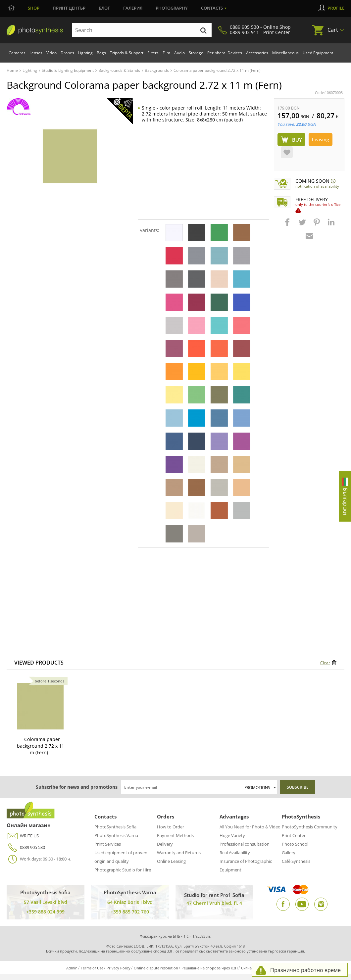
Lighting (85, 53)
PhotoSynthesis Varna (116, 835)
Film (166, 53)
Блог (104, 8)
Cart (333, 30)
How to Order (171, 827)
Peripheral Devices (225, 53)
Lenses (36, 53)
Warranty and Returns (179, 853)
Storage (196, 53)
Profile (336, 8)
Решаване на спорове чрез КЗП (210, 968)
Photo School (295, 844)
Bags (101, 53)
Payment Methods (175, 835)
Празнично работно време (305, 970)
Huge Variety (232, 835)
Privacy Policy (119, 968)
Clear (325, 663)
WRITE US (23, 836)
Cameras (17, 53)
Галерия (133, 8)
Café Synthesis (296, 861)
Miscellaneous (285, 53)
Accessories (257, 53)
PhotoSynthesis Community (310, 827)
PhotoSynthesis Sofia (115, 827)
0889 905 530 (26, 847)
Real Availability (235, 853)
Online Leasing (171, 861)
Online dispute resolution (156, 968)
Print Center (294, 835)
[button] (288, 225)
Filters (153, 53)
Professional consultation (245, 844)
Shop (34, 8)
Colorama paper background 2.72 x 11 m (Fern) (41, 746)
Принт (69, 8)
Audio (179, 53)
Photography (172, 8)
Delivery (165, 844)
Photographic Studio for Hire (123, 870)
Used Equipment (318, 53)
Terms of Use (92, 968)
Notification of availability (317, 186)
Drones (67, 53)
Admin (72, 968)
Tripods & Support (127, 53)
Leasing (321, 140)
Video (51, 53)
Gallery (289, 853)
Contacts (212, 8)
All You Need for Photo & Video (250, 827)
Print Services (108, 844)
